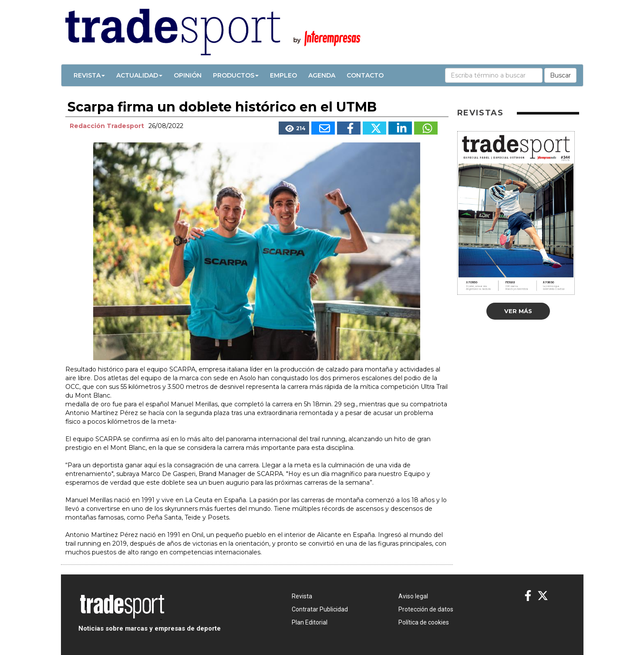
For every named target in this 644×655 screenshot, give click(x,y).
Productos (236, 75)
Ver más (518, 311)
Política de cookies (424, 622)
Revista (89, 75)
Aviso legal (413, 596)
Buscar (560, 75)
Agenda (322, 75)
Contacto (365, 75)
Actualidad (139, 75)
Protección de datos (426, 609)
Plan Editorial (310, 622)
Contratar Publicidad (320, 609)
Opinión (188, 75)
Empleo (283, 75)
